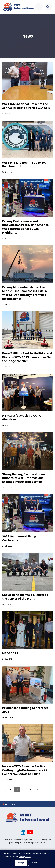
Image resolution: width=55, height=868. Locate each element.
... (44, 790)
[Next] (50, 789)
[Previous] (5, 789)
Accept (21, 863)
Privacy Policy (25, 857)
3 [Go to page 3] (24, 789)
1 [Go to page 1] (10, 789)
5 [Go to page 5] (37, 789)
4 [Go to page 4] (31, 789)
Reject (34, 863)
